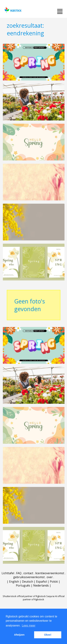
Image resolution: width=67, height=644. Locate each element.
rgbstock (13, 10)
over (50, 577)
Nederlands (41, 586)
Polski (54, 582)
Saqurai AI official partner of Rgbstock (44, 598)
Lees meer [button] (29, 626)
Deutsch (28, 582)
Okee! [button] (48, 635)
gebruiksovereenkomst (29, 577)
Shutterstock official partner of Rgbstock (24, 596)
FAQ (19, 573)
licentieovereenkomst (50, 573)
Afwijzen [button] (19, 635)
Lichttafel (8, 573)
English (14, 582)
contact (28, 573)
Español (41, 582)
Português (23, 586)
